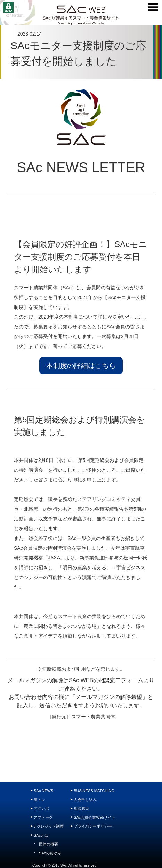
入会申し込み (85, 800)
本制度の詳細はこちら (81, 366)
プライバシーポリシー (93, 826)
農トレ (39, 800)
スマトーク (43, 817)
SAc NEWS (43, 791)
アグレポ (41, 808)
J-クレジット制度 (49, 826)
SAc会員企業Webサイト (95, 817)
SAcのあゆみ (50, 853)
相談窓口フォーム (121, 680)
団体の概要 (48, 844)
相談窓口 (81, 808)
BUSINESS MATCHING (94, 791)
